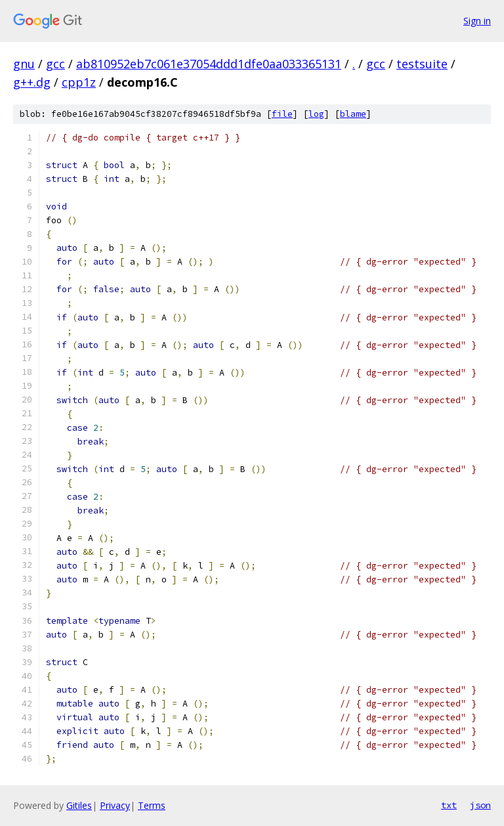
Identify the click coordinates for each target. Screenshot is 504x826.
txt (449, 805)
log (316, 114)
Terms (152, 805)
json (480, 805)
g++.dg (32, 82)
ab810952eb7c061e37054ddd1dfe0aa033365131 (209, 64)
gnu (24, 64)
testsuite (422, 64)
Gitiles (79, 805)
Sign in (477, 21)
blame (353, 114)
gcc (55, 64)
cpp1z (79, 82)
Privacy (115, 805)
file (282, 114)
